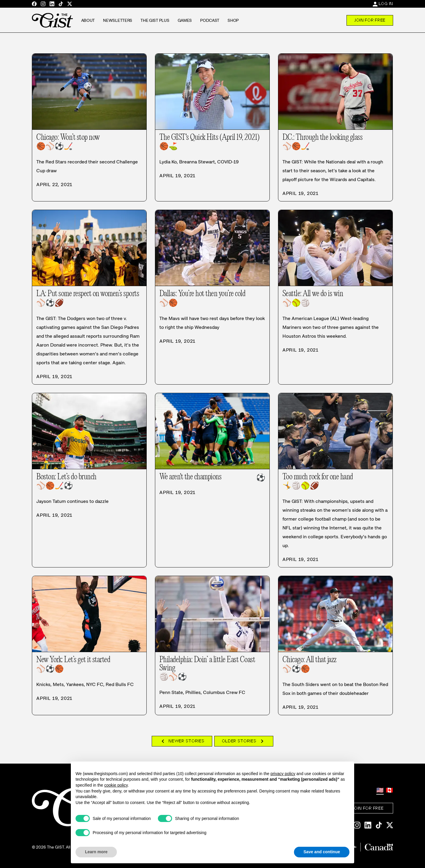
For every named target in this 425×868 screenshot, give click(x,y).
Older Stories (244, 741)
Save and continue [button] (322, 852)
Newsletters (118, 20)
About (88, 20)
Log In (386, 4)
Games (185, 20)
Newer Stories (182, 741)
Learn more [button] (96, 852)
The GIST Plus (155, 20)
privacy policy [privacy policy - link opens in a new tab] (283, 774)
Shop (233, 20)
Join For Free (370, 20)
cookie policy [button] (116, 785)
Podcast (210, 20)
